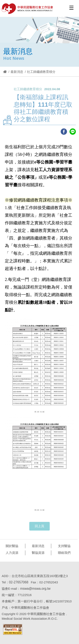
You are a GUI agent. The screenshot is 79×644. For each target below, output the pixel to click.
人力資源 (11, 553)
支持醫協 (63, 546)
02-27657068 (18, 582)
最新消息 (17, 72)
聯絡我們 (63, 553)
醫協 (27, 9)
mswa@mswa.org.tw (34, 589)
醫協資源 (37, 553)
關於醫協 (11, 546)
